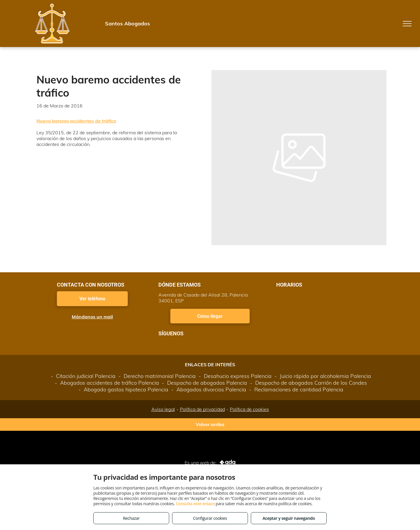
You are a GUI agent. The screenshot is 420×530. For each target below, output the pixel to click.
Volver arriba (210, 424)
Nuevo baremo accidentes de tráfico (76, 121)
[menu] (407, 24)
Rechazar (131, 518)
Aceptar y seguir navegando (289, 518)
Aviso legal (163, 409)
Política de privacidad (202, 409)
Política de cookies (249, 409)
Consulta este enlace (195, 504)
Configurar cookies (210, 518)
